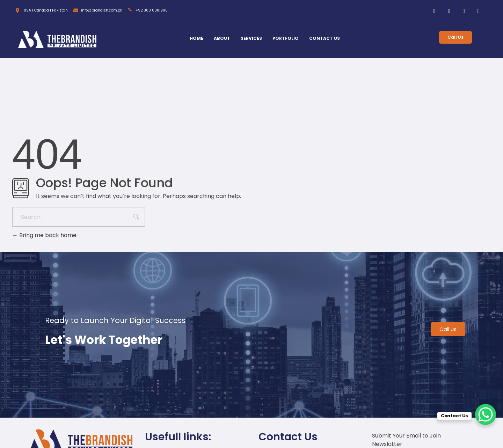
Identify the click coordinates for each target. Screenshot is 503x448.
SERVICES (251, 38)
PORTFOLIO (286, 38)
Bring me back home (44, 235)
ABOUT (222, 38)
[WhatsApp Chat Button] (486, 414)
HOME (196, 38)
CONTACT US (325, 38)
